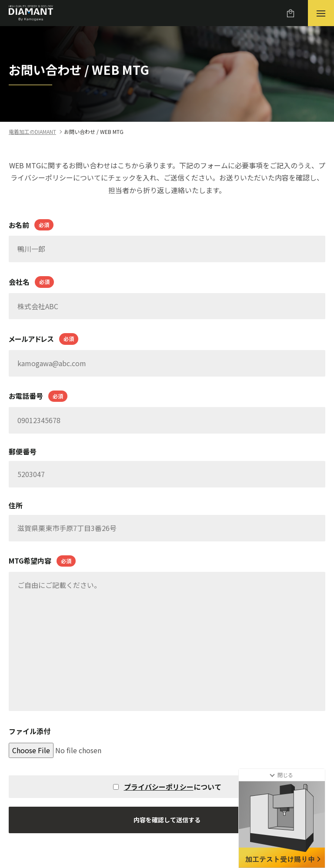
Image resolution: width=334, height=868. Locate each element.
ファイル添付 (30, 731)
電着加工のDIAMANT (32, 132)
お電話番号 (38, 396)
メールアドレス (43, 339)
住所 (16, 505)
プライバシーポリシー (159, 787)
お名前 (31, 225)
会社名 (31, 282)
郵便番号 (23, 451)
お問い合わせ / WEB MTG (94, 132)
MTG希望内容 (42, 561)
